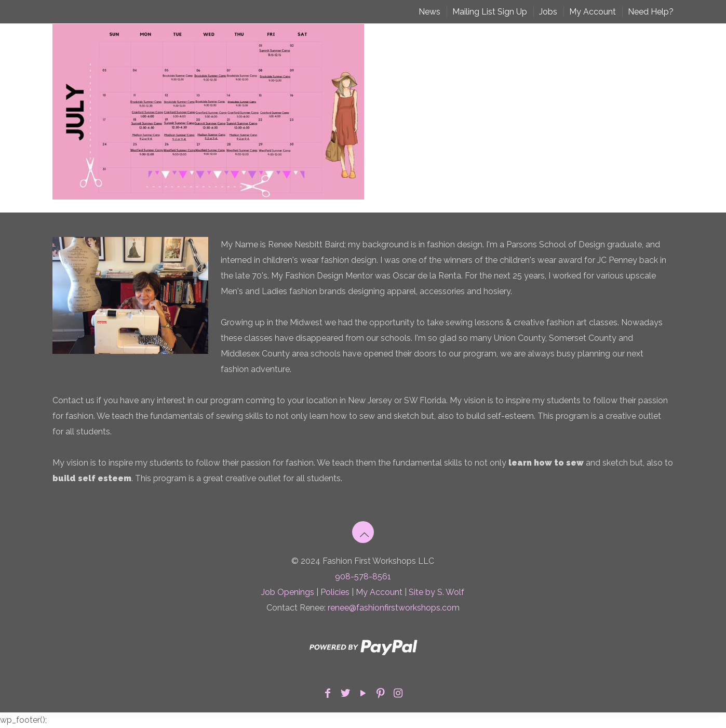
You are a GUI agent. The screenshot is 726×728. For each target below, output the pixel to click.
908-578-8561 (363, 577)
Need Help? (651, 12)
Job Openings (288, 592)
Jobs (548, 12)
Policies (335, 592)
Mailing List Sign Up (490, 12)
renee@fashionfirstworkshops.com (394, 608)
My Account (593, 12)
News (429, 12)
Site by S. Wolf (436, 592)
